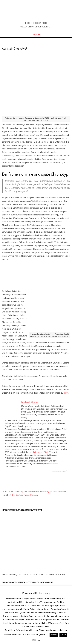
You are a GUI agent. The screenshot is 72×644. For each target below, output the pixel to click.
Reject (63, 635)
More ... (36, 640)
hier (17, 380)
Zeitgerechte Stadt (42, 452)
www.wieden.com (59, 471)
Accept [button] (54, 635)
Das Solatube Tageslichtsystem (25, 495)
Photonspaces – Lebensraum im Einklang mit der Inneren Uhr (41, 492)
